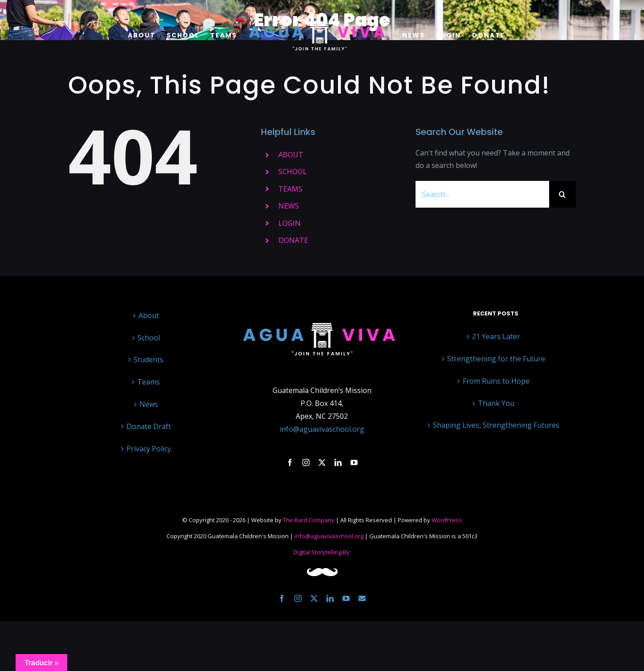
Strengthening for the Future (496, 359)
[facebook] (290, 462)
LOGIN (289, 223)
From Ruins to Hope (496, 381)
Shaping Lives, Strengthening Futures (496, 425)
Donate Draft (149, 426)
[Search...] (482, 194)
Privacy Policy (149, 449)
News (149, 404)
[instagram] (306, 462)
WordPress (447, 520)
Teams (149, 382)
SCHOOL (293, 172)
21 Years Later (496, 336)
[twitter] (322, 462)
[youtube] (354, 462)
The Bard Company (309, 520)
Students (149, 360)
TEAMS (290, 189)
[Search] (562, 194)
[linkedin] (338, 462)
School (149, 338)
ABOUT (291, 155)
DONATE (293, 240)
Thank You (496, 403)
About (149, 315)
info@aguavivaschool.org (322, 429)
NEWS (289, 206)
